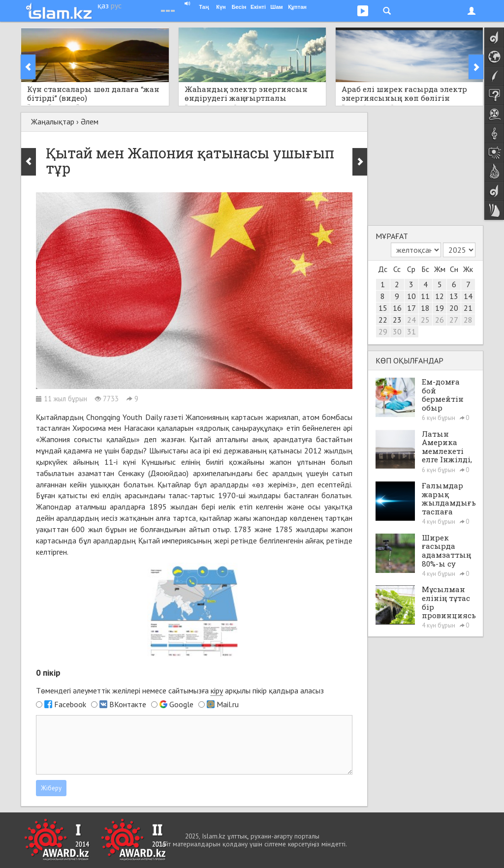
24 (411, 320)
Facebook (70, 704)
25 (425, 320)
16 (397, 308)
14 (468, 296)
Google (181, 704)
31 (411, 331)
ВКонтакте (128, 704)
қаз (103, 5)
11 (425, 296)
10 (411, 296)
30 (397, 331)
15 (383, 308)
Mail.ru (228, 704)
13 (454, 296)
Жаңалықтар (53, 121)
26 (440, 320)
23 (397, 320)
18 (425, 308)
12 (440, 296)
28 (468, 320)
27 (454, 320)
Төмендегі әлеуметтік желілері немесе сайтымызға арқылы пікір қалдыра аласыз (180, 691)
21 (468, 308)
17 (411, 308)
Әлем (90, 121)
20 (454, 308)
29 (383, 331)
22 (383, 320)
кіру (217, 690)
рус (116, 5)
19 (440, 308)
